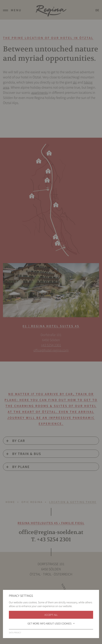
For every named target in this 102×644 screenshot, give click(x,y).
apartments (39, 95)
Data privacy (51, 626)
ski (75, 84)
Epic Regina (32, 502)
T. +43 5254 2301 (51, 540)
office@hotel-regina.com (51, 350)
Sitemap (51, 631)
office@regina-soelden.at (51, 532)
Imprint (51, 621)
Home (10, 502)
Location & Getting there (73, 502)
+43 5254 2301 (51, 345)
